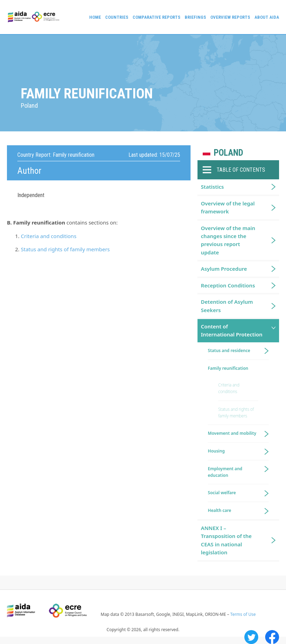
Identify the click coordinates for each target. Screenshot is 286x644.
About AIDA (267, 17)
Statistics (212, 187)
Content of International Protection (232, 330)
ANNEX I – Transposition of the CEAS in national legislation (226, 540)
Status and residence (229, 350)
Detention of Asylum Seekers (227, 306)
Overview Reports (230, 17)
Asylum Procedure (224, 269)
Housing (216, 451)
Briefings (195, 17)
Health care (220, 510)
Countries (117, 17)
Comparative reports (157, 17)
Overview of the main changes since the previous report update (228, 240)
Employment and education (225, 472)
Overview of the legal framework (228, 207)
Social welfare (222, 493)
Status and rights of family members (65, 249)
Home (95, 17)
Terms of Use (243, 614)
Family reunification (228, 368)
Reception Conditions (228, 285)
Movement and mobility (232, 433)
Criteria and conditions (49, 236)
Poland (229, 153)
